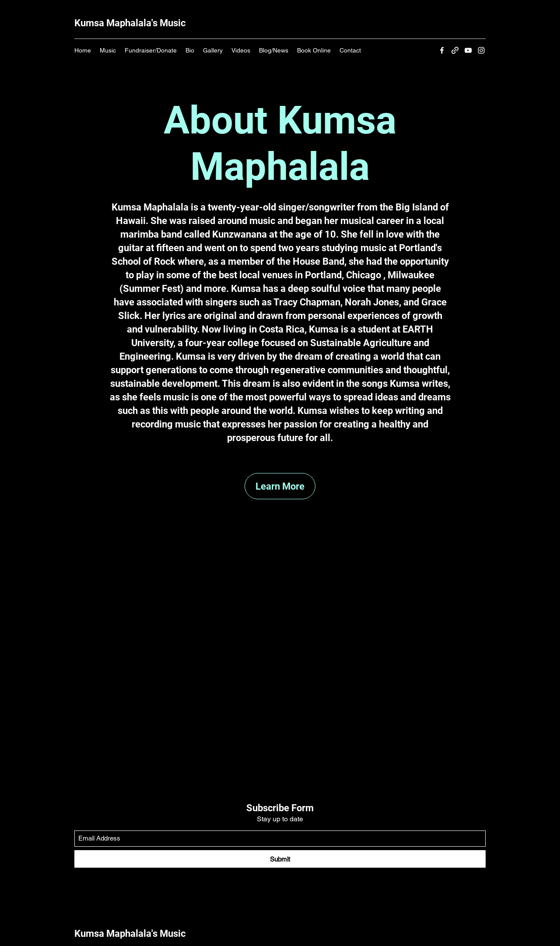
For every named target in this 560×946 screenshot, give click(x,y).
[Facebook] (442, 50)
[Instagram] (481, 50)
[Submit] (280, 859)
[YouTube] (468, 50)
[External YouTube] (280, 635)
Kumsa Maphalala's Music (130, 23)
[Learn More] (280, 486)
